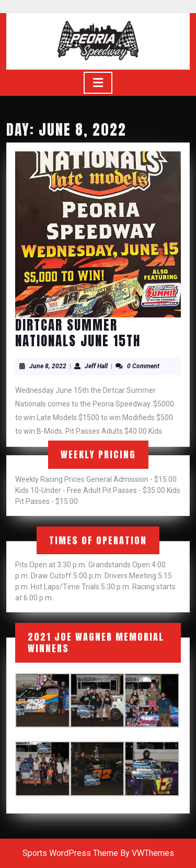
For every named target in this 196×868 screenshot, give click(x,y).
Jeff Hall (96, 366)
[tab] (98, 83)
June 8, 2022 (48, 366)
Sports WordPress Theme (70, 853)
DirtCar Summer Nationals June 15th (78, 333)
